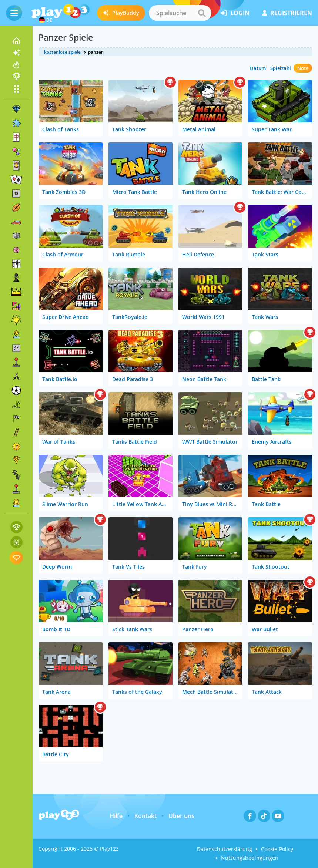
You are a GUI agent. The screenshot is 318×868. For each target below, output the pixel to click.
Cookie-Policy (277, 849)
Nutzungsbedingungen (250, 858)
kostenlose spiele (62, 52)
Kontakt (145, 816)
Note (303, 68)
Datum (258, 68)
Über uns (181, 816)
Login (235, 13)
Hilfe (116, 816)
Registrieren (287, 13)
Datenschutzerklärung (225, 849)
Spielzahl (281, 68)
